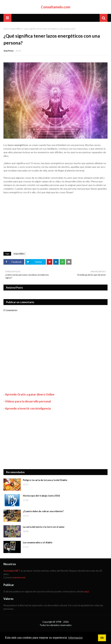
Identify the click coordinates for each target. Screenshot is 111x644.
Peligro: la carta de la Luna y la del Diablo (45, 480)
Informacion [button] (76, 638)
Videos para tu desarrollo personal (28, 401)
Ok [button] (102, 638)
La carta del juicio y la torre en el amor (44, 527)
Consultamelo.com (56, 7)
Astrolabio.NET (12, 571)
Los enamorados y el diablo (38, 542)
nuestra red (19, 577)
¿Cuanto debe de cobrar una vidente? (43, 511)
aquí (86, 591)
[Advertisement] (56, 440)
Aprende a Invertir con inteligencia (28, 408)
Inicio (6, 29)
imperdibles (16, 29)
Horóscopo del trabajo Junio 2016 (41, 496)
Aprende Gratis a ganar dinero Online (30, 394)
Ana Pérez (9, 51)
